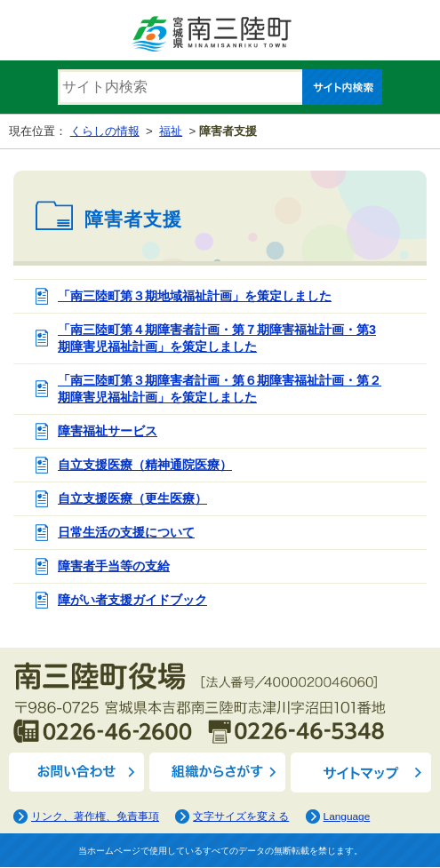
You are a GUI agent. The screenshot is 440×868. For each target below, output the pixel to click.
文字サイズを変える (241, 816)
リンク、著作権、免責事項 (95, 816)
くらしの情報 (105, 131)
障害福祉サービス (108, 431)
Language (347, 816)
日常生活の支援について (126, 532)
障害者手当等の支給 (114, 566)
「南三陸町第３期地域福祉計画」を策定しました (195, 296)
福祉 (171, 131)
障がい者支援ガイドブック (132, 600)
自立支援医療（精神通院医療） (145, 465)
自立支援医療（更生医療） (132, 498)
